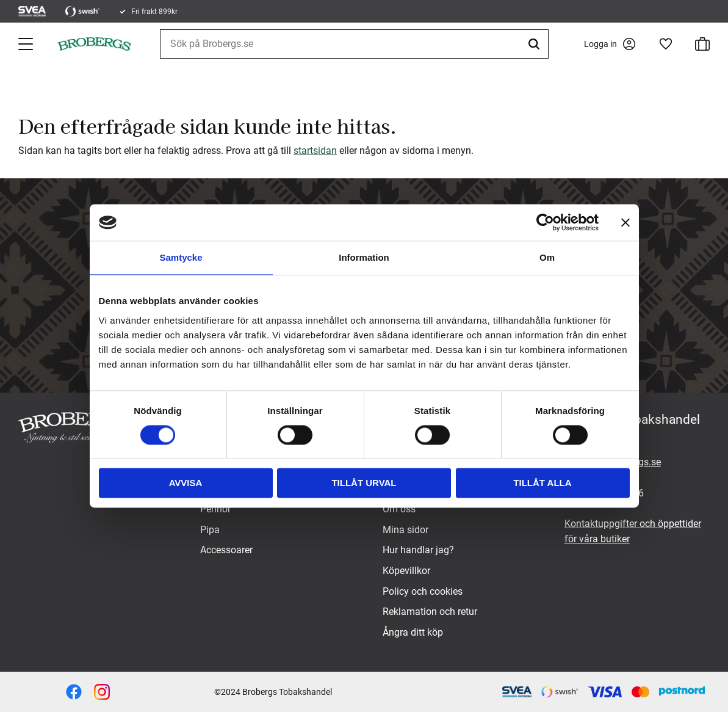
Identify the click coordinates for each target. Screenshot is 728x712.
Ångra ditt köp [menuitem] (413, 632)
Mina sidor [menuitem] (405, 530)
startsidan (315, 151)
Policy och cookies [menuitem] (423, 591)
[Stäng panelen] (625, 222)
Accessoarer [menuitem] (226, 550)
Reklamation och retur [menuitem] (430, 612)
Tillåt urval (364, 483)
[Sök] (536, 44)
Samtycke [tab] (181, 257)
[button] (27, 44)
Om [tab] (547, 257)
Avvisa (186, 483)
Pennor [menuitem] (215, 509)
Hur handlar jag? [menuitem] (418, 550)
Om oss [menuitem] (399, 509)
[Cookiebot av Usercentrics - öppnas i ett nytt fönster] (545, 222)
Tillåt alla (542, 483)
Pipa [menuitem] (210, 530)
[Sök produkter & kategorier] (354, 44)
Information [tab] (364, 257)
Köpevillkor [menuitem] (406, 571)
